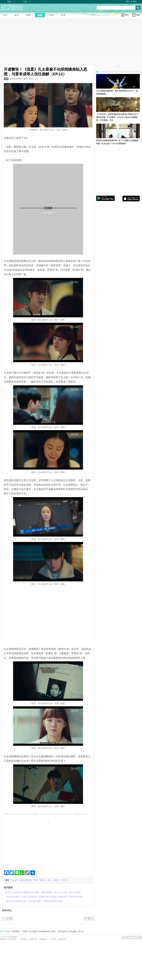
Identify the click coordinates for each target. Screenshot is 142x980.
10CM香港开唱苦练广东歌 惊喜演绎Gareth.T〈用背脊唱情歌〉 (117, 92)
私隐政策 (43, 939)
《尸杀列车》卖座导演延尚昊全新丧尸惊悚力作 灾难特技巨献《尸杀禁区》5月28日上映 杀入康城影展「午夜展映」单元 (117, 117)
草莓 (36, 79)
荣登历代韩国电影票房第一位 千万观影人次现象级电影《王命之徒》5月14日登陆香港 (117, 142)
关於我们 (24, 939)
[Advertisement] (48, 844)
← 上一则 (8, 918)
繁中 (128, 2)
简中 (135, 2)
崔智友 (56, 880)
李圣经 (42, 880)
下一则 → (89, 918)
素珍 (49, 880)
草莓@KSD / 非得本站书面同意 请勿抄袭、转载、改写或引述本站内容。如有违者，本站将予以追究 (46, 814)
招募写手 (62, 939)
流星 (36, 880)
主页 (2, 931)
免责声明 (33, 939)
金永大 (15, 880)
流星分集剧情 (26, 880)
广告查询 (53, 939)
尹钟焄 (64, 880)
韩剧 (6, 79)
